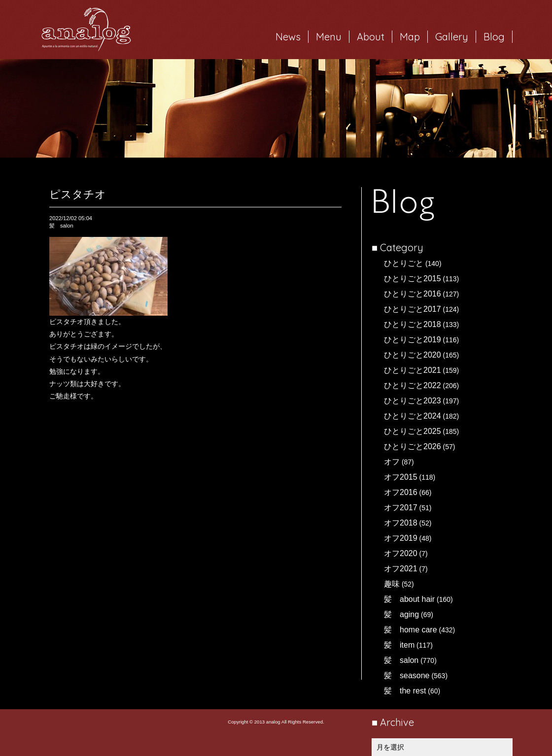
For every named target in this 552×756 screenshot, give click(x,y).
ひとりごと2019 (413, 340)
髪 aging (401, 614)
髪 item (399, 645)
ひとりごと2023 (413, 401)
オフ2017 (401, 508)
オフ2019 (401, 538)
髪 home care (411, 630)
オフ (392, 462)
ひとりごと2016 (413, 294)
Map (410, 37)
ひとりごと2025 (413, 431)
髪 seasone (407, 675)
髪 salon (401, 660)
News (288, 37)
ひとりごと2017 (413, 309)
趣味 (392, 584)
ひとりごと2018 (413, 324)
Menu (329, 37)
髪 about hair (409, 599)
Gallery (452, 37)
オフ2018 (401, 523)
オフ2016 (401, 492)
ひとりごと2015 (413, 279)
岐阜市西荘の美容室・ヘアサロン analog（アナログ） (86, 30)
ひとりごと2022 (413, 385)
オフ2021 (401, 569)
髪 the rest (405, 691)
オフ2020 (401, 553)
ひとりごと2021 (413, 370)
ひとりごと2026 (413, 446)
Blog (494, 37)
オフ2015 (401, 477)
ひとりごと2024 (413, 416)
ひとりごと (404, 263)
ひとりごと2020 (413, 355)
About (371, 37)
